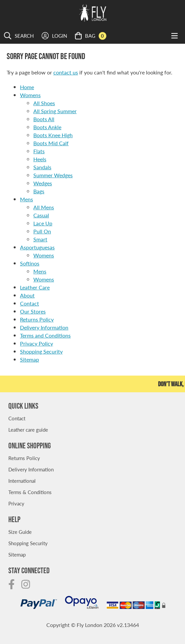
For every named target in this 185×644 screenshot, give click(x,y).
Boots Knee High (53, 135)
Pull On (42, 231)
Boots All (44, 119)
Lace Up (43, 223)
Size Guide (20, 532)
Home (27, 87)
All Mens (44, 207)
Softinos (30, 263)
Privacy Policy (36, 343)
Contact (29, 303)
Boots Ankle (47, 127)
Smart (40, 239)
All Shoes (44, 103)
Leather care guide (28, 430)
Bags (39, 191)
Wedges (43, 183)
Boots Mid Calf (51, 143)
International (22, 481)
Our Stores (33, 311)
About (27, 295)
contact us (66, 72)
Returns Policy (37, 319)
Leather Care (35, 287)
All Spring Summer (55, 111)
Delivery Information (44, 327)
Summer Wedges (53, 175)
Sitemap (29, 359)
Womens (30, 95)
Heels (40, 159)
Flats (39, 151)
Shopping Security (41, 351)
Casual (41, 215)
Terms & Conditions (30, 492)
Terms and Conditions (45, 335)
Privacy (16, 503)
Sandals (42, 167)
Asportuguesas (37, 247)
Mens (26, 199)
